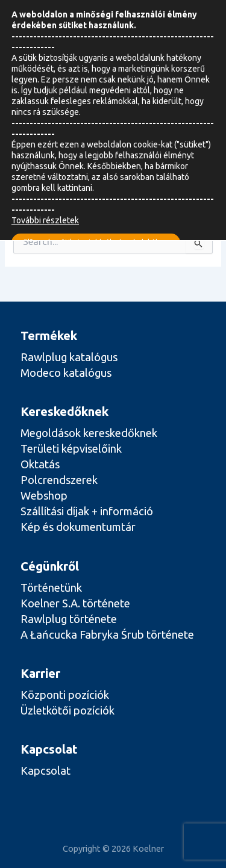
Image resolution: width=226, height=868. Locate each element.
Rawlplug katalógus (69, 357)
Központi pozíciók (65, 695)
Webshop (44, 495)
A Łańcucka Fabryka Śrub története (107, 634)
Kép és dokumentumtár (78, 527)
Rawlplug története (69, 619)
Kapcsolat (46, 770)
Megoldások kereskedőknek (89, 433)
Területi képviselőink (71, 448)
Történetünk (51, 587)
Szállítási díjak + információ (87, 511)
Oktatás (40, 464)
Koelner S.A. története (75, 603)
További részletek (45, 220)
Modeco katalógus (66, 373)
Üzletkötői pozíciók (67, 710)
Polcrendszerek (59, 480)
